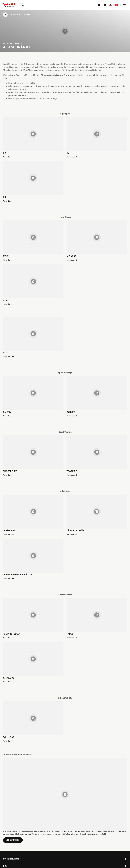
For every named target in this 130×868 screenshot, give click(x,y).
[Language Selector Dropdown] (116, 5)
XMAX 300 (9, 678)
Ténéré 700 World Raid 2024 (18, 574)
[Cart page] (105, 5)
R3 (4, 197)
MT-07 (6, 300)
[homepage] (9, 5)
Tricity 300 (9, 737)
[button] (124, 5)
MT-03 (6, 352)
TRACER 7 (72, 471)
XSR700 (71, 412)
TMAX (70, 634)
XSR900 (7, 412)
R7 (68, 153)
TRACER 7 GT (10, 471)
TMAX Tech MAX (12, 634)
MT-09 (6, 256)
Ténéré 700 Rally (75, 530)
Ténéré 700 (9, 530)
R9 (4, 153)
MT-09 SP (71, 256)
